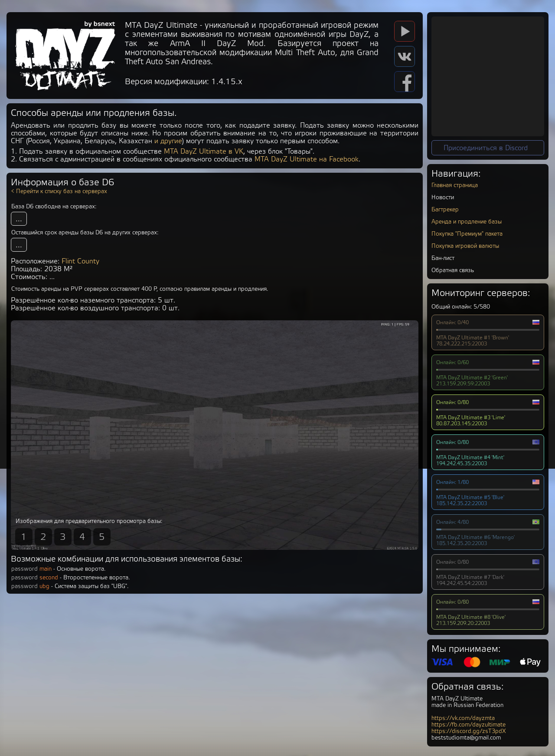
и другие (168, 141)
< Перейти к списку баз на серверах (59, 191)
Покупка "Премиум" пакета (467, 234)
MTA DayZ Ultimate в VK (204, 151)
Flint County (80, 261)
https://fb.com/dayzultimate (468, 725)
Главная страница (455, 185)
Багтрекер (445, 209)
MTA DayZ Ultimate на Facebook (307, 159)
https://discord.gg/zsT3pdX (469, 731)
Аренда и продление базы (467, 222)
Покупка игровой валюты (465, 246)
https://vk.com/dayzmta (463, 718)
